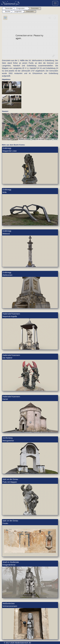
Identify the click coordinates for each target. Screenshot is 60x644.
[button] (30, 125)
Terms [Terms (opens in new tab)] (55, 139)
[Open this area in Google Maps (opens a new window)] (7, 139)
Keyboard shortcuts (25, 139)
